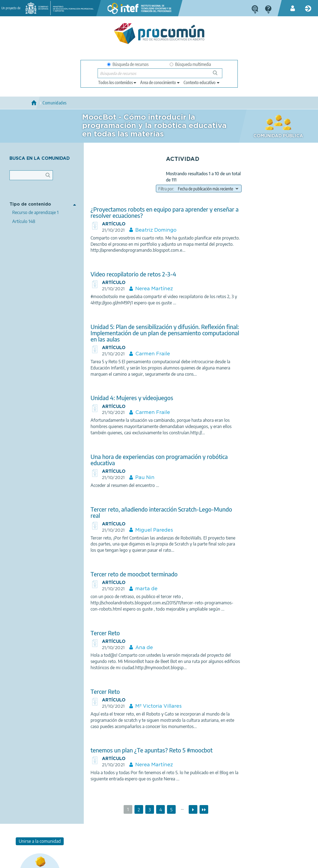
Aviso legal (51, 861)
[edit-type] (118, 82)
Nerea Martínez (150, 289)
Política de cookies (125, 861)
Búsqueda (218, 75)
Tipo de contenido (30, 204)
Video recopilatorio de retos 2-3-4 (129, 275)
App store (128, 840)
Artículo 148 (24, 221)
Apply (50, 177)
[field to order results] (200, 189)
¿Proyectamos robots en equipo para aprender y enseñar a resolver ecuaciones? (160, 213)
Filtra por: (159, 189)
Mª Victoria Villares (154, 707)
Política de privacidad (85, 861)
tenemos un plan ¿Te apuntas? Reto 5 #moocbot (147, 751)
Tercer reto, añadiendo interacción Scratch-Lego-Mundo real (157, 513)
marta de (142, 589)
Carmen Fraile (149, 355)
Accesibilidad (159, 861)
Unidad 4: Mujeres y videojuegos (128, 398)
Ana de (140, 648)
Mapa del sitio (189, 861)
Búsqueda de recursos (128, 64)
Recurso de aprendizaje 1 (35, 212)
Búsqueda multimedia (190, 64)
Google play (175, 840)
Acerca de (26, 861)
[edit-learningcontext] (202, 82)
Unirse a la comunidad (278, 160)
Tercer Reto (101, 634)
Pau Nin (141, 478)
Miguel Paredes (150, 531)
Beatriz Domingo (152, 231)
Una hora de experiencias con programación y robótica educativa (155, 460)
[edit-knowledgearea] (160, 82)
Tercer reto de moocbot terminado (130, 575)
